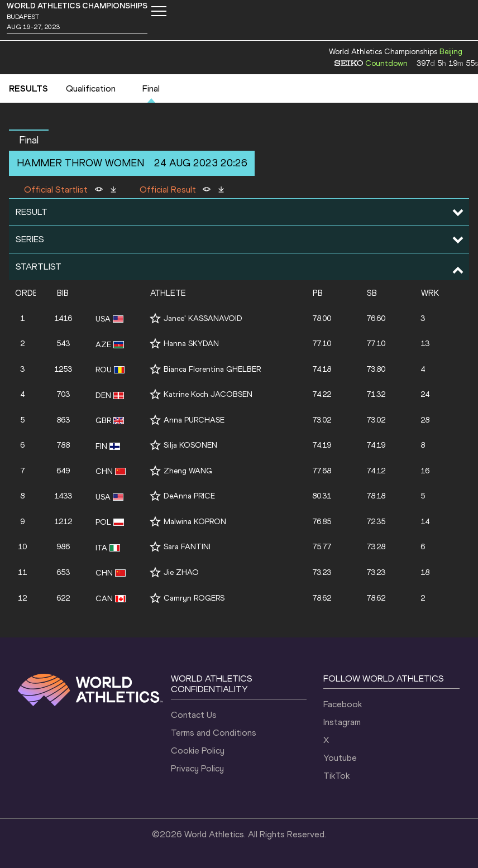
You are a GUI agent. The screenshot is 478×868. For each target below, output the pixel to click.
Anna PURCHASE (194, 420)
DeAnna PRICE (189, 496)
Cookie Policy (198, 750)
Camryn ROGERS (194, 598)
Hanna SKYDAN (191, 344)
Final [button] (29, 140)
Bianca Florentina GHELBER (212, 369)
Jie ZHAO (181, 572)
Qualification (91, 88)
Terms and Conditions (214, 733)
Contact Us (194, 715)
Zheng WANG (188, 471)
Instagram (342, 722)
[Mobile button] (159, 11)
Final (151, 88)
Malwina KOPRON (195, 522)
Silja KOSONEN (190, 445)
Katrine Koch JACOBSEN (208, 394)
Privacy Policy (197, 768)
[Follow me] (155, 318)
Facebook (343, 704)
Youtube (340, 758)
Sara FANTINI (187, 547)
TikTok (336, 776)
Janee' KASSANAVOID (203, 318)
